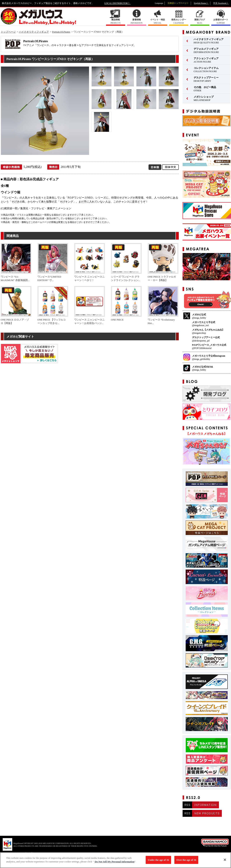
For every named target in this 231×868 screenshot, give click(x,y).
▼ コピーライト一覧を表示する (23, 853)
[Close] (225, 861)
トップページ (8, 32)
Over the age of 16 (186, 862)
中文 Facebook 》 (221, 3)
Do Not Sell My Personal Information (115, 863)
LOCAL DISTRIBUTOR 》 (118, 3)
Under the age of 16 (158, 862)
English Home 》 (201, 3)
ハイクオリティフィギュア (34, 32)
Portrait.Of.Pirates (61, 32)
